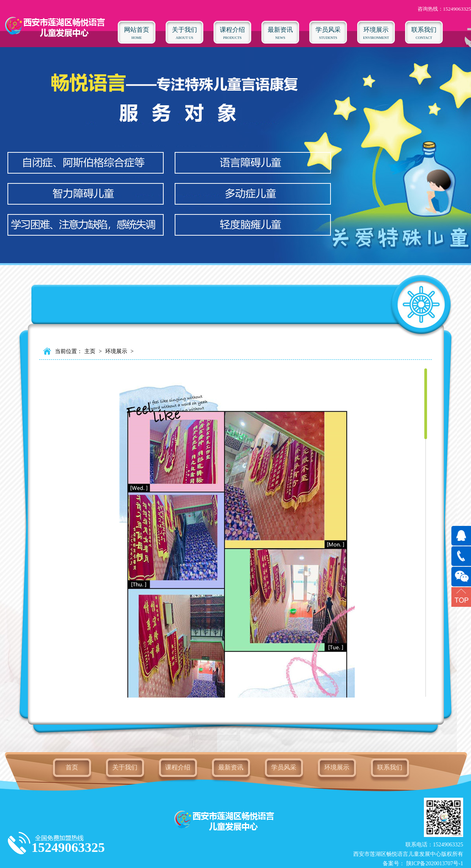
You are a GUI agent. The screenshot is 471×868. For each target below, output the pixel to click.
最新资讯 (231, 767)
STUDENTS (328, 30)
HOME (137, 30)
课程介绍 (178, 767)
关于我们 (125, 767)
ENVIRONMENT (376, 30)
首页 (72, 767)
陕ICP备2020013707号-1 (434, 863)
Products (232, 30)
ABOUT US (184, 30)
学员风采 (284, 767)
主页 (90, 351)
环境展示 (116, 351)
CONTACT (424, 30)
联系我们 (390, 767)
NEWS (280, 30)
